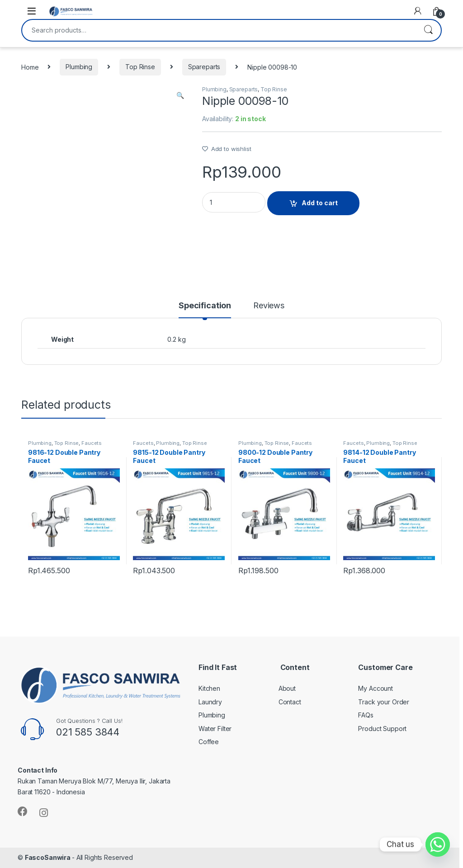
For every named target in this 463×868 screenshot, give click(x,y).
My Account (376, 688)
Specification (205, 306)
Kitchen (209, 688)
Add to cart (320, 203)
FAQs (366, 715)
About (287, 688)
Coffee (209, 742)
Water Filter (215, 729)
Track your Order (384, 702)
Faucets (92, 443)
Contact (290, 702)
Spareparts (204, 67)
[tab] (205, 310)
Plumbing (79, 67)
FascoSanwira (48, 857)
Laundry (210, 702)
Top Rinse (140, 67)
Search (428, 30)
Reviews (269, 306)
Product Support (382, 729)
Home (30, 67)
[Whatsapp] (438, 844)
